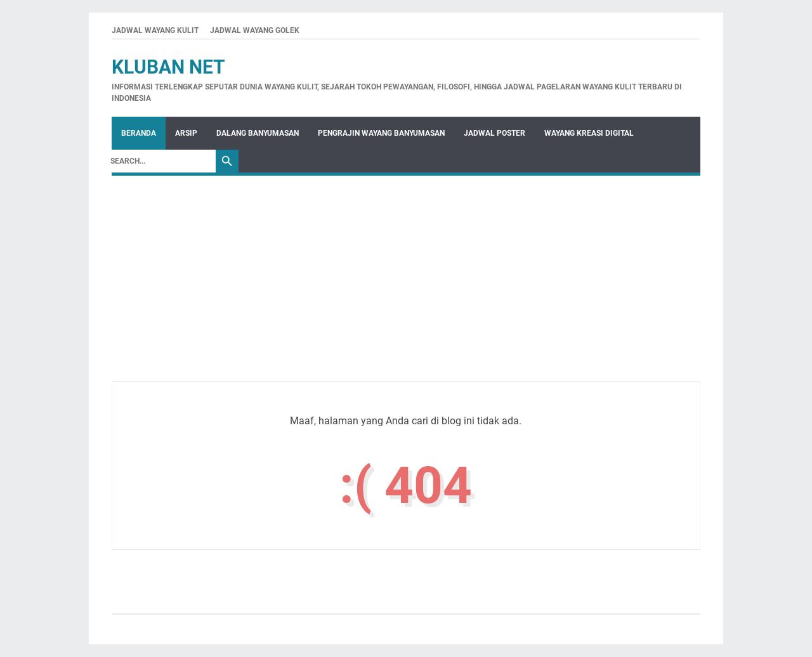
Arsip (186, 133)
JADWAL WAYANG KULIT (155, 30)
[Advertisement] (406, 292)
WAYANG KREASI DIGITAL (589, 133)
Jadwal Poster (494, 133)
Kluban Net (168, 67)
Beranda (139, 133)
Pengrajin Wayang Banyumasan (381, 133)
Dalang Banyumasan (258, 133)
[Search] (160, 161)
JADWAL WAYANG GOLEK (255, 30)
